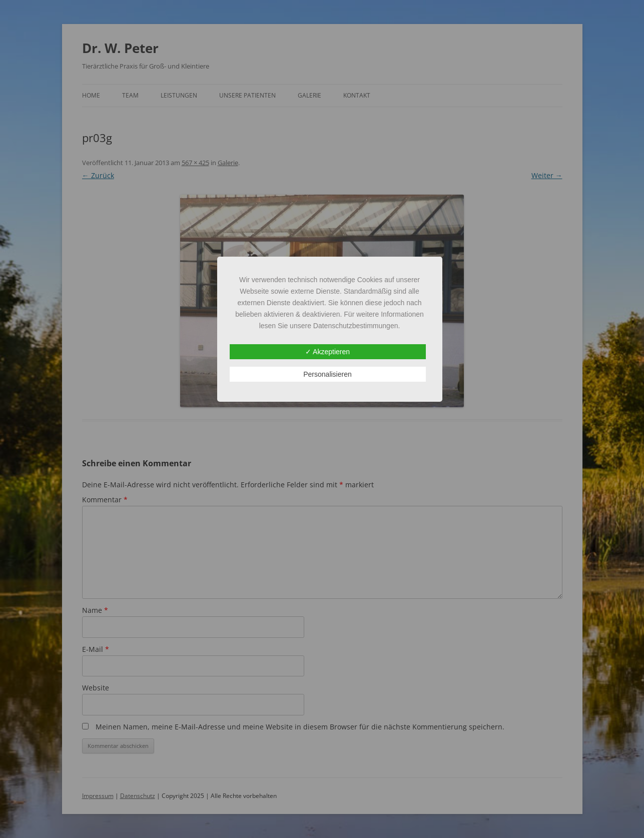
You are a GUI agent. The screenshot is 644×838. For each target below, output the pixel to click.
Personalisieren (328, 374)
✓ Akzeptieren (328, 352)
